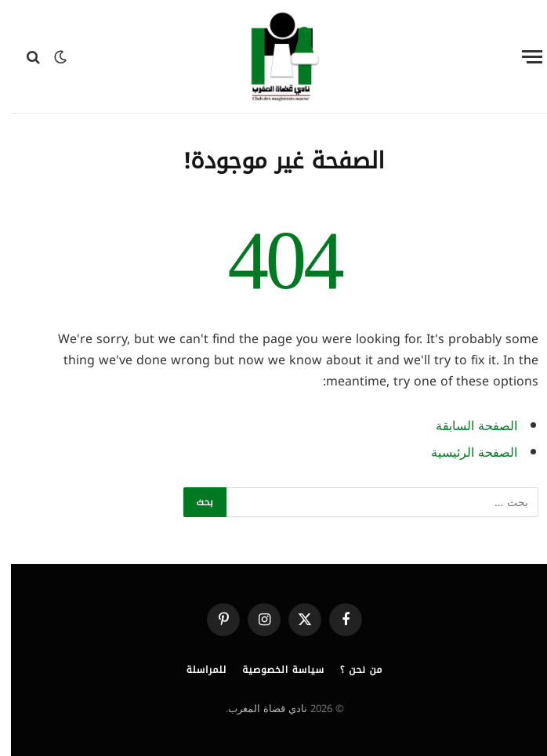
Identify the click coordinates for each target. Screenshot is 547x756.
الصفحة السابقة (465, 426)
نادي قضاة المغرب (257, 709)
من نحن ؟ (351, 670)
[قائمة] (521, 57)
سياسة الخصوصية (272, 670)
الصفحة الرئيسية (463, 453)
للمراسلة (196, 670)
